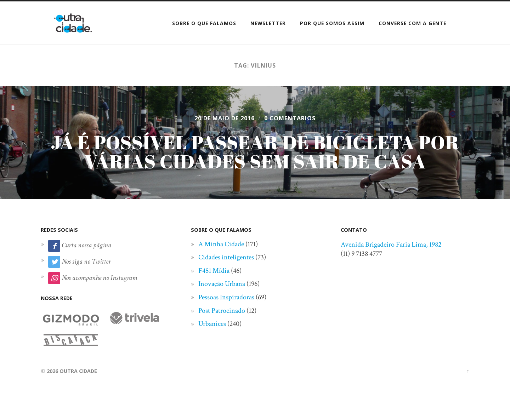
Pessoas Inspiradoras (226, 297)
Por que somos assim (332, 23)
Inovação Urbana (222, 284)
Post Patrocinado (222, 311)
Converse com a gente (412, 23)
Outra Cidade (78, 371)
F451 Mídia (214, 271)
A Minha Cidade (221, 244)
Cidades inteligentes (226, 257)
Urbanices (212, 324)
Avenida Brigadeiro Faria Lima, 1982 (391, 244)
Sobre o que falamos (204, 23)
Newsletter (268, 23)
